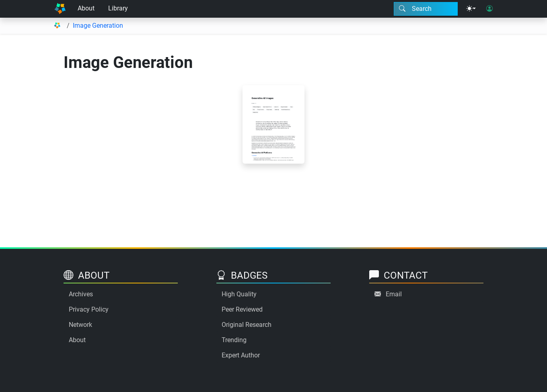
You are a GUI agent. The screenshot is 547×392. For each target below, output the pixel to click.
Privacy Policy (89, 309)
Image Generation (98, 26)
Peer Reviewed (242, 309)
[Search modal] (426, 9)
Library (118, 8)
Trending (234, 340)
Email (394, 294)
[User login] (489, 9)
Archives (81, 294)
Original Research (247, 325)
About (86, 8)
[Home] (60, 9)
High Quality (239, 294)
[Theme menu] (471, 9)
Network (80, 325)
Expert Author (241, 355)
